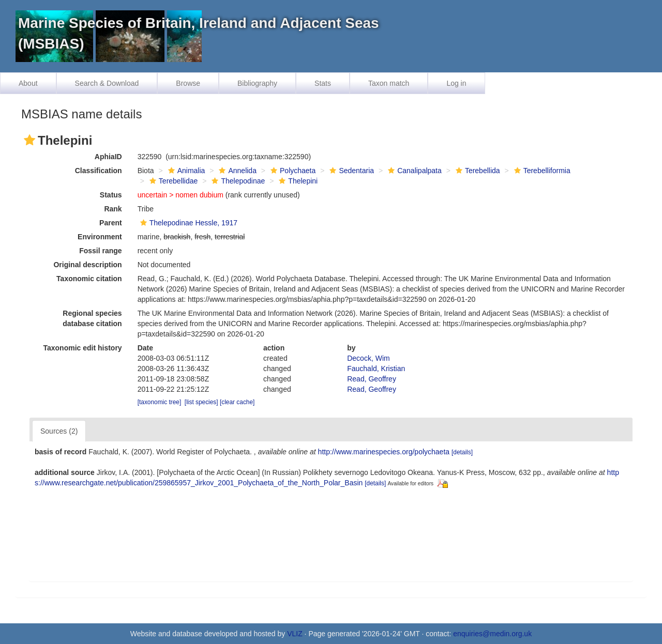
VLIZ (295, 634)
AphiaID (108, 157)
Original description (87, 265)
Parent (111, 223)
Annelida (236, 171)
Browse (188, 83)
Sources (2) (59, 431)
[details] (462, 452)
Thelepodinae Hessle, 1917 (187, 223)
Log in (456, 83)
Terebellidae (172, 181)
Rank (113, 209)
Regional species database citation (92, 318)
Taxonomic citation (89, 279)
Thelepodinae (237, 181)
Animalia (185, 171)
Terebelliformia (541, 171)
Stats (323, 83)
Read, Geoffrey (372, 379)
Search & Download (107, 83)
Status (111, 195)
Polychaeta (292, 171)
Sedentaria (350, 171)
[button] (29, 140)
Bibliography (257, 83)
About (28, 83)
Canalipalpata (413, 171)
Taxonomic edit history (82, 348)
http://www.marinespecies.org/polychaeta (384, 452)
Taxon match (389, 83)
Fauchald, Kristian (376, 369)
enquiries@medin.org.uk (492, 634)
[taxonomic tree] (160, 402)
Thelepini (297, 181)
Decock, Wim (368, 358)
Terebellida (477, 171)
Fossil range (100, 251)
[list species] (201, 402)
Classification (99, 171)
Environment (100, 237)
